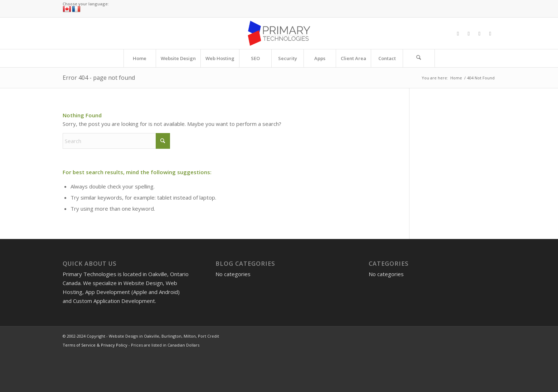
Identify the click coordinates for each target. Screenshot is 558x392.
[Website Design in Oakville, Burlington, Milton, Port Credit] (279, 33)
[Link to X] (469, 33)
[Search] (419, 58)
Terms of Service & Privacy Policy (95, 345)
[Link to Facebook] (458, 33)
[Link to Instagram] (480, 33)
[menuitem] (140, 58)
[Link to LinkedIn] (490, 33)
